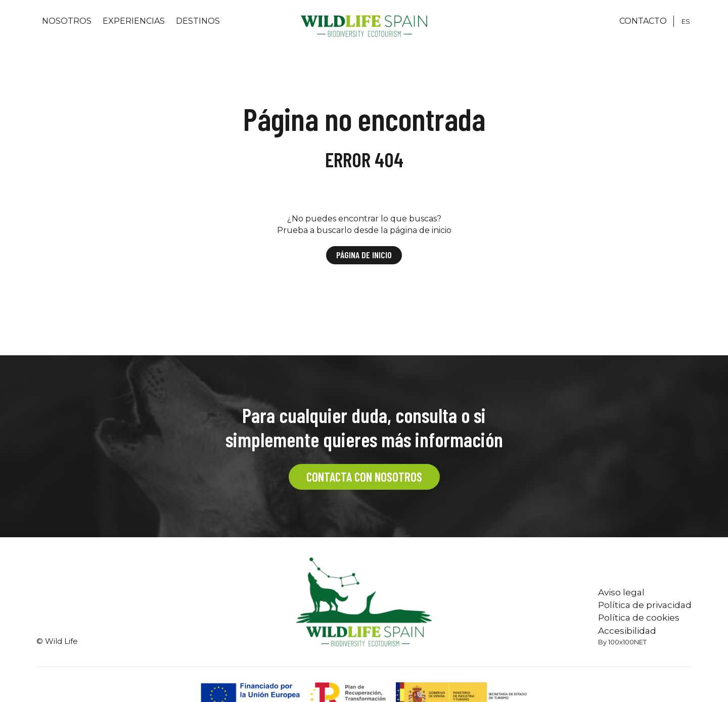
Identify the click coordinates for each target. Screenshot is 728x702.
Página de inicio (364, 255)
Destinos (198, 21)
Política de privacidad (645, 605)
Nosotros (67, 21)
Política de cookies (639, 618)
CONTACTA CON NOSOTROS (364, 477)
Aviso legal (621, 592)
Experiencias (134, 21)
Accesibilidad (627, 631)
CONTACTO (643, 21)
